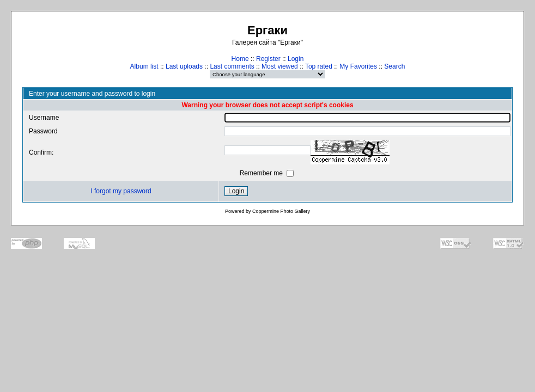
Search (394, 66)
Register (268, 59)
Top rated (319, 66)
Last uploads (184, 66)
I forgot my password (121, 191)
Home (240, 59)
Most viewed (280, 66)
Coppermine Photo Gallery (281, 211)
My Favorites (358, 66)
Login (296, 59)
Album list (144, 66)
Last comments (232, 66)
